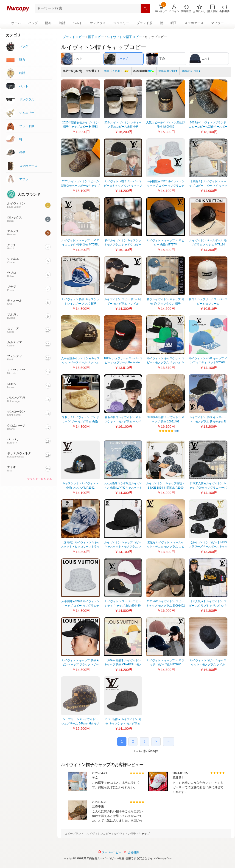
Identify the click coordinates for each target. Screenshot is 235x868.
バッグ (33, 23)
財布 (48, 23)
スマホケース (194, 23)
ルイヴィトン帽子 (125, 834)
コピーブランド (74, 834)
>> (169, 741)
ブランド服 (145, 23)
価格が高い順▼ (168, 71)
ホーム (16, 23)
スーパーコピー (109, 852)
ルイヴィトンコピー (99, 834)
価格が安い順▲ (191, 71)
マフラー (217, 23)
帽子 (174, 23)
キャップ (144, 834)
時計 (62, 23)
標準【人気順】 (117, 71)
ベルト (78, 23)
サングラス (98, 23)
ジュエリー (121, 23)
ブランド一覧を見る (39, 479)
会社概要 (133, 852)
